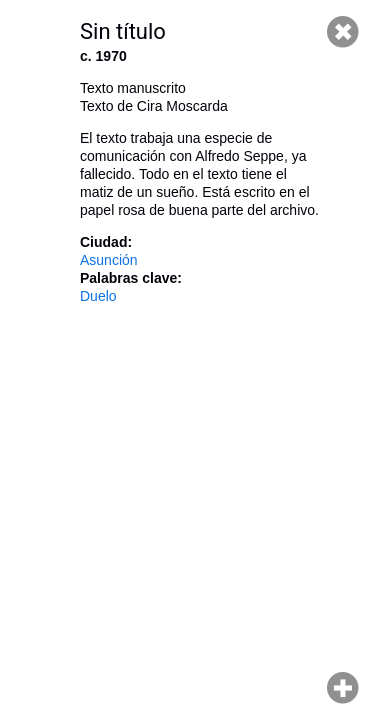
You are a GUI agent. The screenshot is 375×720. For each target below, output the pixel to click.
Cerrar (343, 32)
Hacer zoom (343, 688)
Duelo (98, 296)
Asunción (109, 260)
